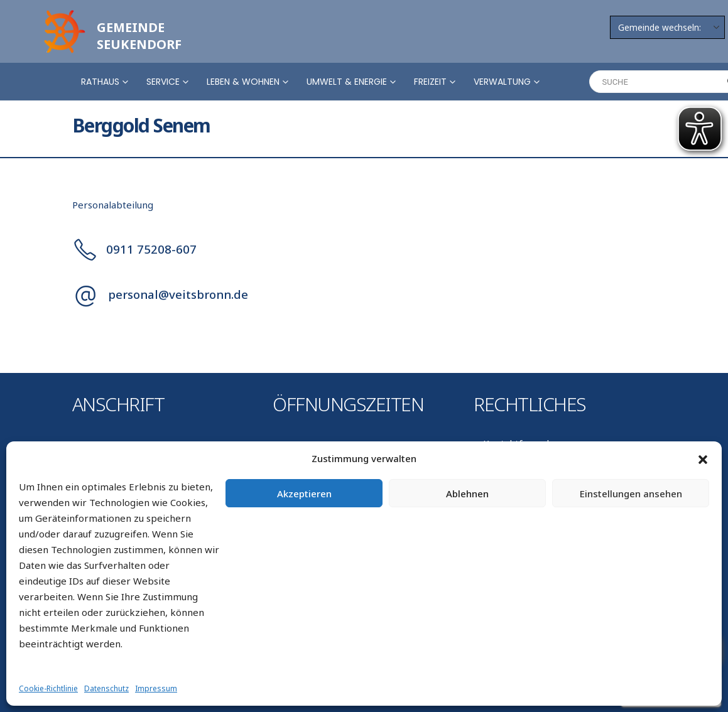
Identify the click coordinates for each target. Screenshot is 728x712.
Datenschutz (106, 688)
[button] (703, 459)
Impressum (156, 688)
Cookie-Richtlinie (48, 688)
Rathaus (100, 82)
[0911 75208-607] (364, 249)
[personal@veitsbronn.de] (364, 294)
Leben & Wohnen (243, 82)
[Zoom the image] (63, 14)
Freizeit (430, 82)
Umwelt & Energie (347, 82)
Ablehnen (467, 494)
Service (163, 82)
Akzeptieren (304, 494)
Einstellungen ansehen (631, 494)
